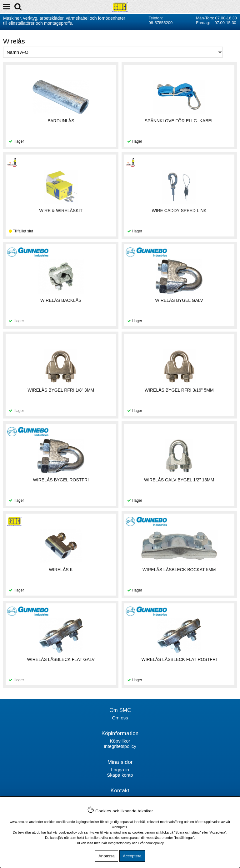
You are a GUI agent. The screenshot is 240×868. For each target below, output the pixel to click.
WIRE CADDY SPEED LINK (179, 211)
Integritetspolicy (120, 746)
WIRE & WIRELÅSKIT (61, 211)
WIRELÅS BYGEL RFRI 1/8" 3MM (61, 390)
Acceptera (132, 856)
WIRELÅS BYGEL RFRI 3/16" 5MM (179, 390)
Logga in (120, 770)
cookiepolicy (155, 843)
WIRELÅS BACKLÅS (61, 300)
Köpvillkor (120, 741)
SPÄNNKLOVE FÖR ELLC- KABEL (179, 121)
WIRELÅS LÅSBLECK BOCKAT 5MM (179, 570)
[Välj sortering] (113, 52)
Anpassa (107, 856)
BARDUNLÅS (61, 121)
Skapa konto (120, 775)
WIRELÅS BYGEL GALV (179, 300)
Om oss (120, 718)
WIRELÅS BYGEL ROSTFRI (61, 480)
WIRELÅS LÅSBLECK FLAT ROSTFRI (179, 659)
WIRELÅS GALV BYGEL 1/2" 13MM (179, 480)
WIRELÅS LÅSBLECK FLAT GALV (61, 659)
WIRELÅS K (61, 570)
